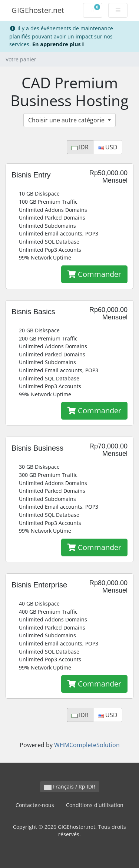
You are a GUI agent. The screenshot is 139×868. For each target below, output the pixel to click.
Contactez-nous (35, 805)
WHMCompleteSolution (87, 745)
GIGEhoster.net (38, 10)
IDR (80, 147)
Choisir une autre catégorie (67, 120)
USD (108, 147)
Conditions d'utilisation (95, 805)
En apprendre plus (58, 44)
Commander (94, 274)
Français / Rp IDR (70, 786)
